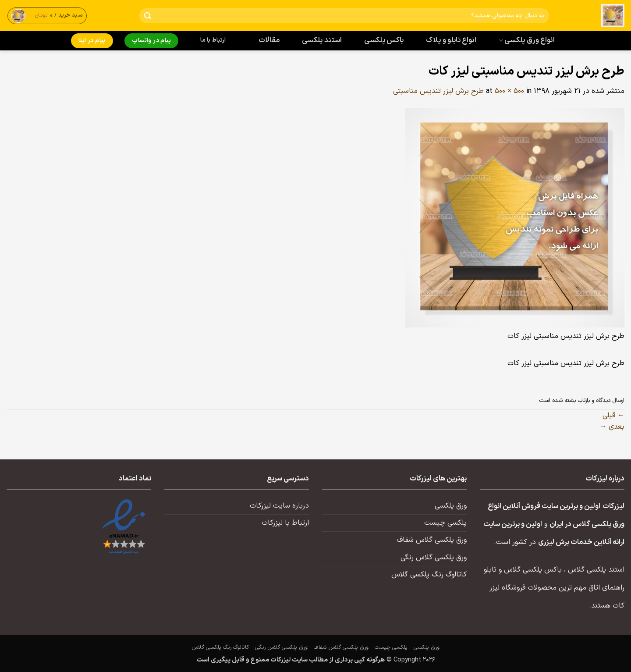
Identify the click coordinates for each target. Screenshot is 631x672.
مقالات (269, 40)
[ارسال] (148, 16)
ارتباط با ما (213, 40)
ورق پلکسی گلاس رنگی (434, 558)
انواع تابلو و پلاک (451, 40)
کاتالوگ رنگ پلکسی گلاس (429, 575)
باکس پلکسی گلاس (533, 570)
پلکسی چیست (445, 523)
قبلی (613, 416)
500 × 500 (509, 91)
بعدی (612, 427)
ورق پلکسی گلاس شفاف (432, 540)
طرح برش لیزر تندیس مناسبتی (438, 91)
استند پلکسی (322, 40)
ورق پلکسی (451, 506)
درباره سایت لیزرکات (279, 506)
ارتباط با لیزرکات (285, 523)
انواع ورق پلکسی (527, 40)
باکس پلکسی (384, 40)
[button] (47, 16)
